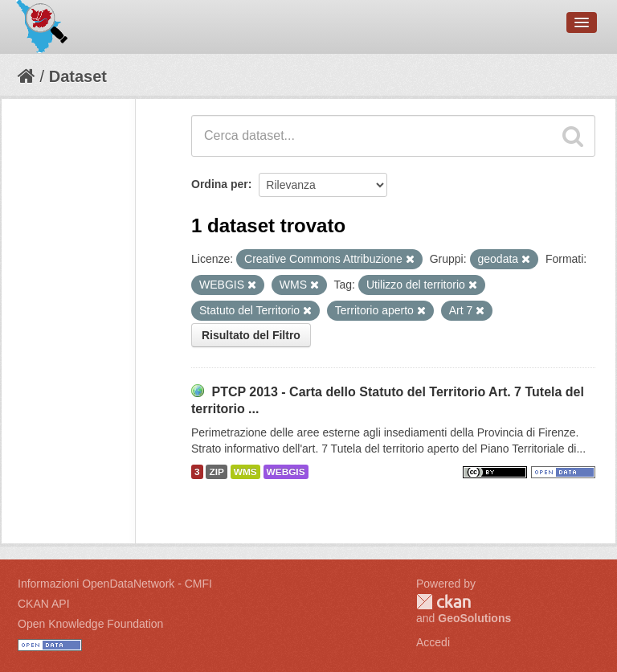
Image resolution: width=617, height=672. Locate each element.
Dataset (78, 76)
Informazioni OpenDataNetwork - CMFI (115, 584)
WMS (245, 472)
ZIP (216, 472)
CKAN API (44, 604)
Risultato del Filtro (251, 335)
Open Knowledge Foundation (90, 624)
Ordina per (220, 184)
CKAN (443, 602)
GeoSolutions (474, 618)
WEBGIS (286, 472)
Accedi (433, 642)
